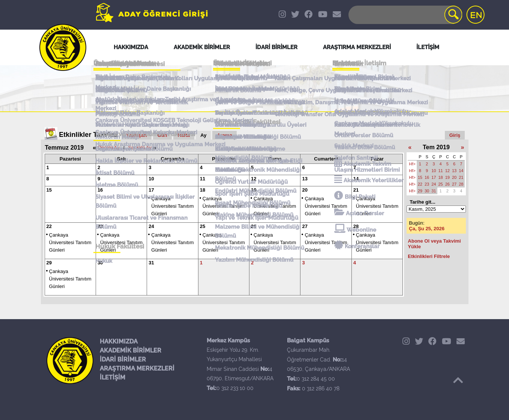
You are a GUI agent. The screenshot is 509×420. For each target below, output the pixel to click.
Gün (162, 135)
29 (49, 263)
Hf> (412, 164)
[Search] (405, 15)
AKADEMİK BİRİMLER (131, 350)
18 (203, 190)
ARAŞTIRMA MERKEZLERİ (137, 368)
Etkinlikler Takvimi (88, 135)
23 (100, 226)
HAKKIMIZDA (119, 341)
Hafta (184, 135)
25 (203, 226)
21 (356, 190)
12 (254, 179)
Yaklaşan (137, 135)
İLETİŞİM (113, 377)
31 (151, 263)
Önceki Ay (108, 148)
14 (356, 179)
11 (203, 179)
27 (305, 226)
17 (151, 190)
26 (254, 226)
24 (151, 226)
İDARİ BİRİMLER (123, 359)
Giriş (455, 135)
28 (356, 226)
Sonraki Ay (140, 148)
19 (254, 190)
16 (100, 190)
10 (151, 179)
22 (49, 226)
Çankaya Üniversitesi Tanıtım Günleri (172, 206)
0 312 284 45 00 (316, 379)
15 (49, 190)
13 (305, 179)
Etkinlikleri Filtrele (429, 256)
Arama (224, 135)
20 (305, 190)
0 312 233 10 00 (235, 388)
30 (100, 263)
